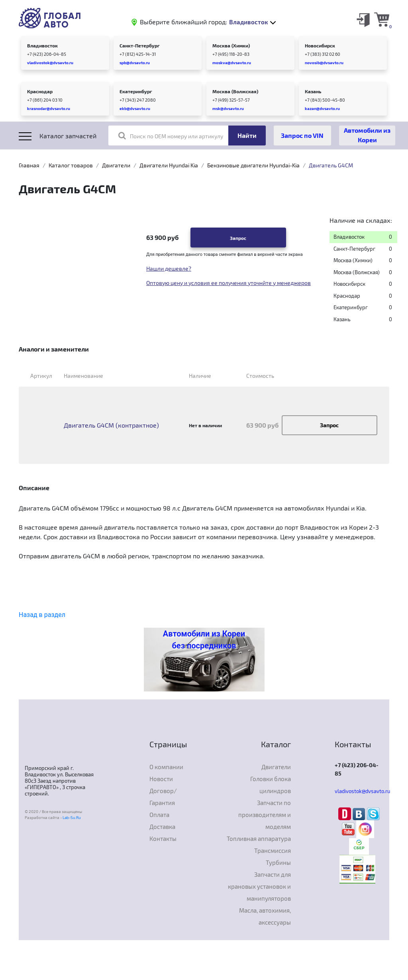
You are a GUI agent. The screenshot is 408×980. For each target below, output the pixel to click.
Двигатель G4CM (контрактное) (111, 425)
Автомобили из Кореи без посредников (204, 640)
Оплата (159, 815)
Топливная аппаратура (259, 839)
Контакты (163, 839)
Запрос (238, 238)
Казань (313, 91)
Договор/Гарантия (163, 797)
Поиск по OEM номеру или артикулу (171, 136)
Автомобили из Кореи (367, 135)
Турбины (278, 862)
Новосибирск (320, 45)
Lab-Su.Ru (72, 817)
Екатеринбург (136, 91)
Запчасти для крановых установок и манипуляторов (259, 886)
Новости (161, 779)
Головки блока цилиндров (271, 785)
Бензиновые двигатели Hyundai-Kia (253, 165)
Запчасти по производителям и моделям (265, 815)
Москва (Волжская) (235, 91)
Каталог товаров (71, 165)
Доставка (162, 827)
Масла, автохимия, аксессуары (265, 916)
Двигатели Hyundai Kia (169, 165)
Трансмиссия (273, 850)
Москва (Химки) (231, 45)
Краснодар (40, 91)
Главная (29, 165)
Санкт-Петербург (140, 45)
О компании (166, 767)
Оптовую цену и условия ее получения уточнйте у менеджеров (229, 283)
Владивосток (42, 45)
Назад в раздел (42, 615)
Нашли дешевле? (169, 268)
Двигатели (116, 165)
